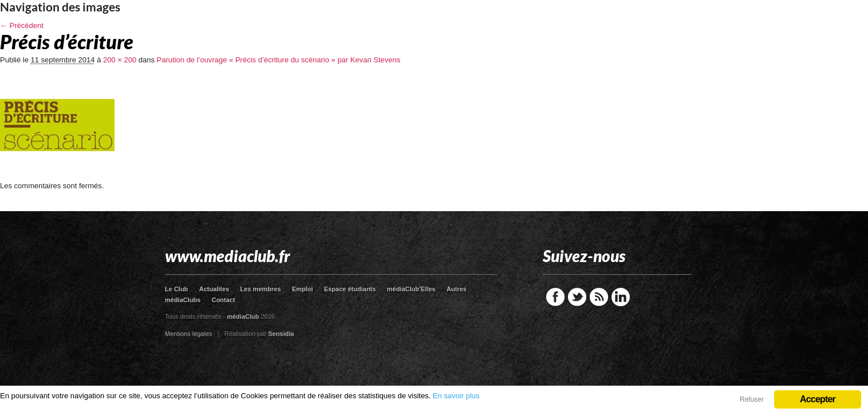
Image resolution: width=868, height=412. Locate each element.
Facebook (555, 297)
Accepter (818, 399)
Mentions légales (189, 334)
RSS (599, 297)
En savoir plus (456, 396)
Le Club (176, 289)
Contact (224, 300)
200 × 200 (120, 60)
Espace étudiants (350, 289)
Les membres (261, 289)
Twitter (577, 297)
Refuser (752, 399)
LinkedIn (621, 297)
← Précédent (22, 25)
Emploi (303, 289)
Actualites (214, 289)
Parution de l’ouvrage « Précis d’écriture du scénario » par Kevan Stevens (279, 60)
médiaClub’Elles (411, 289)
